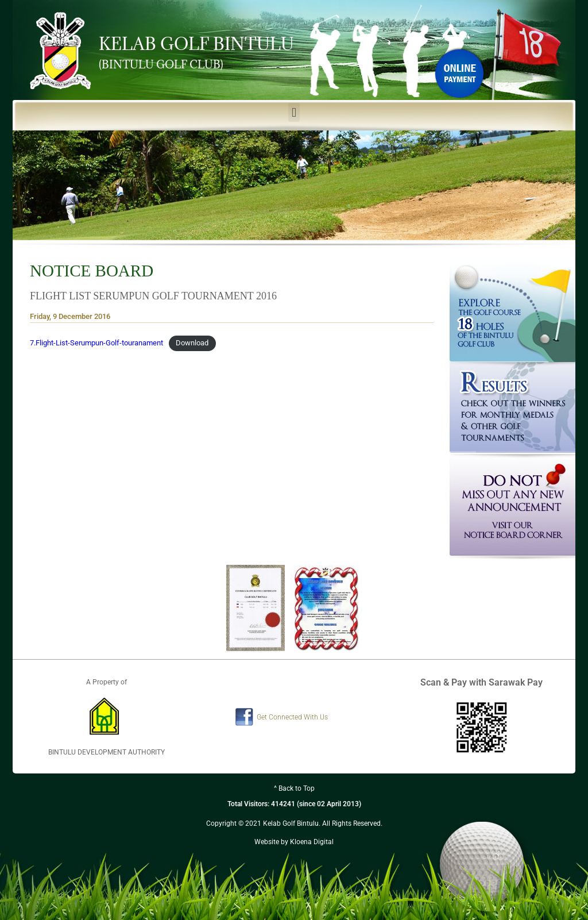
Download (192, 343)
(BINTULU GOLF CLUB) (161, 64)
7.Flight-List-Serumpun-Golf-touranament (96, 343)
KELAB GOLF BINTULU (196, 44)
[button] (294, 112)
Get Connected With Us (292, 717)
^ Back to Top (294, 788)
